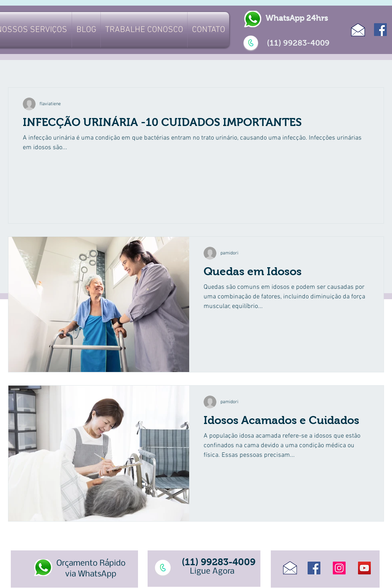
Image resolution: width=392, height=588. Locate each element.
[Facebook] (380, 30)
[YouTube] (364, 568)
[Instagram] (339, 568)
